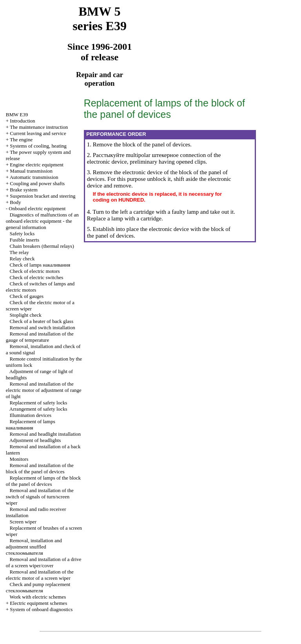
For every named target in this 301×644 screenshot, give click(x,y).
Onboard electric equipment (37, 208)
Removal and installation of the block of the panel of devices (40, 468)
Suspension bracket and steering (43, 196)
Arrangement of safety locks (38, 409)
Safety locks (22, 234)
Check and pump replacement (38, 587)
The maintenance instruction (39, 127)
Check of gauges (27, 296)
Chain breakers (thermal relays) (42, 246)
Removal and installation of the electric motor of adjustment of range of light (44, 390)
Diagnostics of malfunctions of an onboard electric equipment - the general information (42, 221)
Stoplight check (26, 315)
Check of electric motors (35, 271)
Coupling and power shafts (37, 183)
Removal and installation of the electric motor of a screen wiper (40, 575)
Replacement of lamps (31, 425)
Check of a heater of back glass (42, 321)
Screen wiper (23, 522)
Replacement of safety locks (39, 403)
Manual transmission (31, 171)
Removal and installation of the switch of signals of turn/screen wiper (40, 497)
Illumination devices (31, 415)
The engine (21, 140)
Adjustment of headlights (35, 440)
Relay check (22, 259)
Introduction (22, 121)
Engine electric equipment (36, 165)
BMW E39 (17, 115)
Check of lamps (40, 265)
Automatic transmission (34, 177)
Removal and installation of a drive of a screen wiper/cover (44, 562)
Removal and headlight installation (45, 434)
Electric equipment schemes (38, 603)
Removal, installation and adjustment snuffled (34, 547)
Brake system (24, 190)
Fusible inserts (24, 240)
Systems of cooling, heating (38, 146)
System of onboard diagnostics (41, 609)
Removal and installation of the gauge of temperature (40, 337)
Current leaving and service (38, 133)
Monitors (19, 459)
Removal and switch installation (43, 327)
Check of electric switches (37, 277)
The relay (19, 252)
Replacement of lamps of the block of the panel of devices (43, 481)
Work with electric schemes (38, 597)
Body (15, 202)
